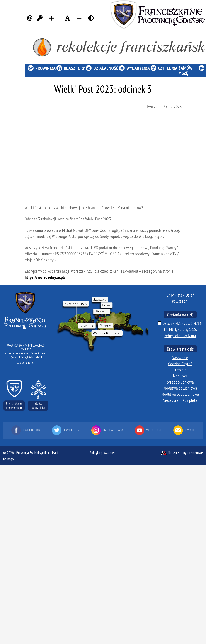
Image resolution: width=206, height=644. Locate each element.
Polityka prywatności (103, 453)
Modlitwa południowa (180, 388)
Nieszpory (170, 400)
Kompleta (190, 400)
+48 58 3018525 (26, 363)
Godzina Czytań (180, 364)
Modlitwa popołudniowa (180, 394)
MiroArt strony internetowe (182, 453)
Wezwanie (180, 358)
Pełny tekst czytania (180, 335)
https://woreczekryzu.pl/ (45, 277)
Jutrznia (180, 370)
